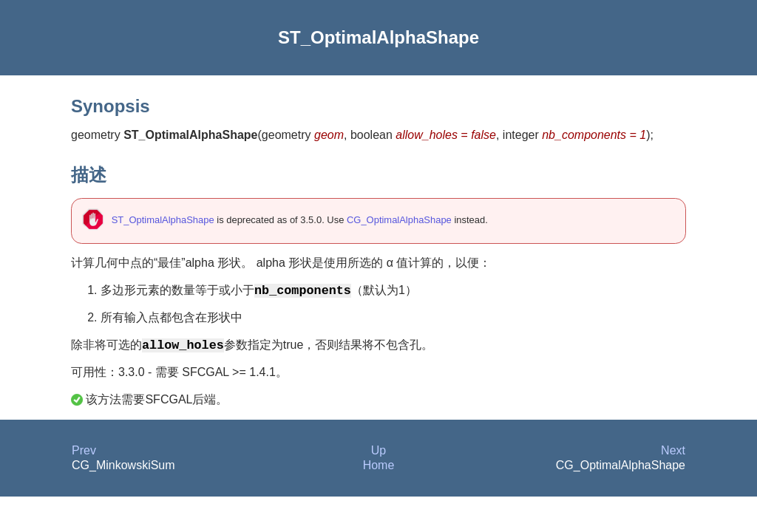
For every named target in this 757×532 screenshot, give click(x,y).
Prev (84, 455)
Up (378, 455)
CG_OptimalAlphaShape (399, 220)
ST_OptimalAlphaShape (163, 220)
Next (673, 455)
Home (379, 470)
